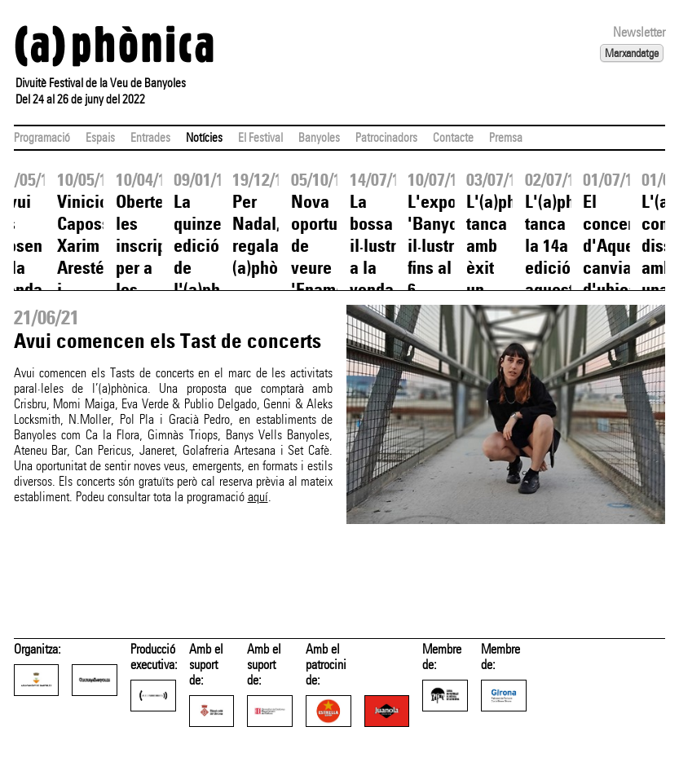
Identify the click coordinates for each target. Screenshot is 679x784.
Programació (42, 138)
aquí (258, 497)
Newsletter (639, 32)
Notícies (204, 138)
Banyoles (319, 138)
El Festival (260, 138)
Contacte (453, 138)
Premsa (506, 138)
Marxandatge (632, 53)
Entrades (150, 138)
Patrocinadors (386, 138)
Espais (100, 138)
